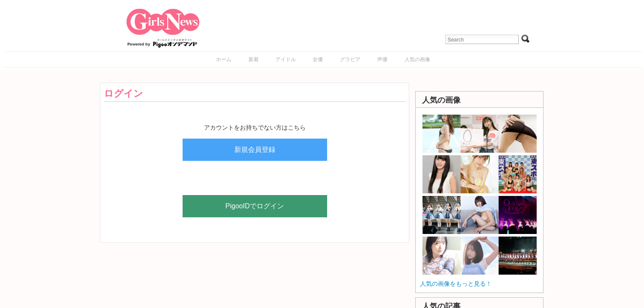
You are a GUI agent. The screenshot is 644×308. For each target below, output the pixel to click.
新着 (254, 59)
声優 (382, 59)
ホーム (224, 59)
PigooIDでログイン (255, 206)
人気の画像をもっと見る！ (456, 284)
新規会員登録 (255, 150)
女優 (318, 59)
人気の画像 (417, 59)
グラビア (350, 59)
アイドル (286, 59)
